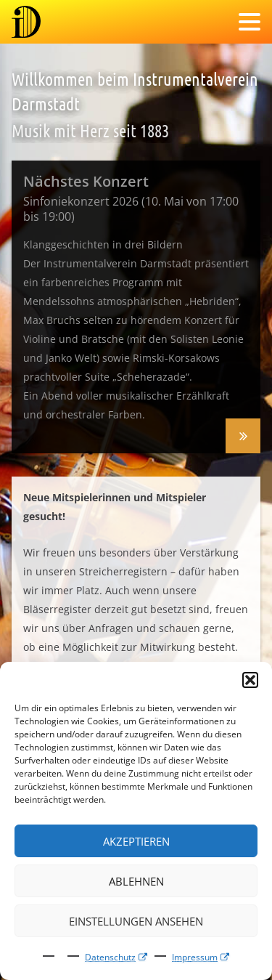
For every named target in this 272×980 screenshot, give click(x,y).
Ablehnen (136, 881)
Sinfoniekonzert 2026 (243, 436)
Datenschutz (110, 957)
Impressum (195, 957)
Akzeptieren (136, 841)
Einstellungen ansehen (136, 921)
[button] (250, 680)
